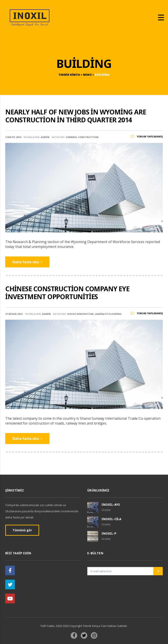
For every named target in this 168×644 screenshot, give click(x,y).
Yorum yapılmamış (147, 136)
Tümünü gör (22, 530)
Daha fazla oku (27, 262)
